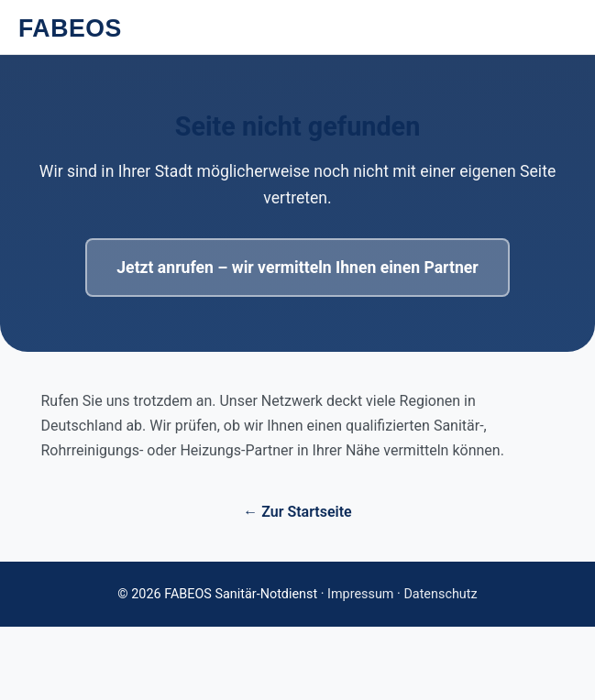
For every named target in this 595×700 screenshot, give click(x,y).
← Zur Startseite (297, 512)
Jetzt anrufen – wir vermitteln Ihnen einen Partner (297, 268)
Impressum (360, 594)
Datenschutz (440, 594)
